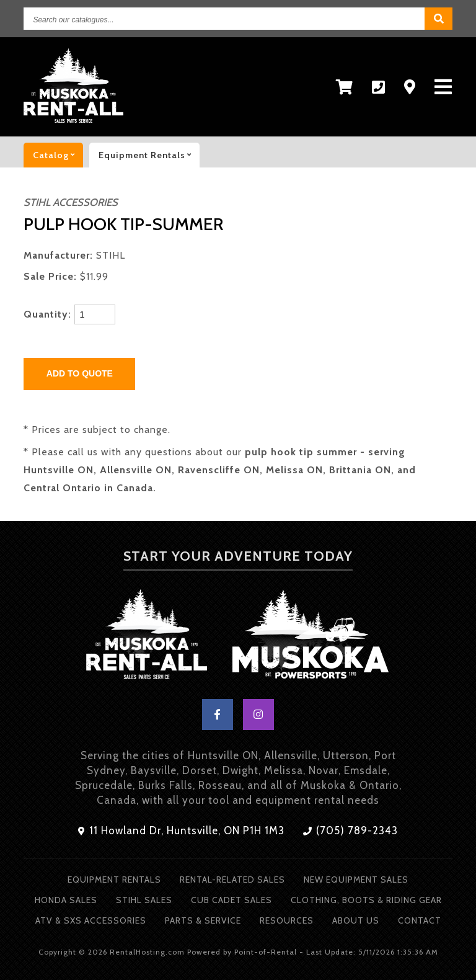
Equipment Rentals (114, 880)
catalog (58, 155)
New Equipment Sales (356, 880)
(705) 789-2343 (350, 831)
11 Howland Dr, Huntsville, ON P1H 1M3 (181, 831)
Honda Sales (66, 900)
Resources (287, 920)
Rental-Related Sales (232, 880)
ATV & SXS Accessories (91, 920)
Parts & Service (203, 920)
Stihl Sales (144, 900)
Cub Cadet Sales (231, 900)
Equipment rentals (149, 155)
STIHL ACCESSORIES (71, 202)
